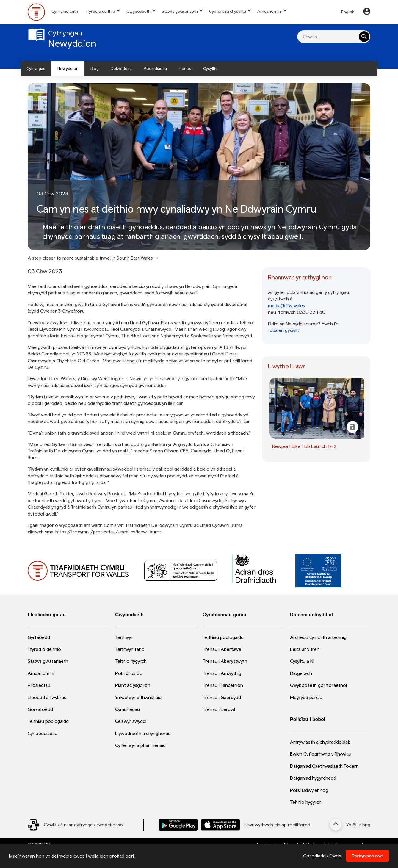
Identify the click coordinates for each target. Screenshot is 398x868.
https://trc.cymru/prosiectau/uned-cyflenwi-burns (108, 532)
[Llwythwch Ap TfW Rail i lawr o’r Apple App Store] (220, 825)
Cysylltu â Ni (302, 661)
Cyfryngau (36, 68)
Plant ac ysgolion (133, 685)
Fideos (185, 68)
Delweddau (121, 68)
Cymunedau (127, 709)
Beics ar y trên (305, 649)
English (348, 12)
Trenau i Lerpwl (219, 709)
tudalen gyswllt (283, 330)
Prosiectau (39, 685)
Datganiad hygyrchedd (313, 778)
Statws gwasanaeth (180, 11)
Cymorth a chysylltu (228, 11)
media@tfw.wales (286, 305)
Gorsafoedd (40, 709)
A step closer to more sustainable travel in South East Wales (90, 258)
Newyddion (68, 68)
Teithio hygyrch (131, 661)
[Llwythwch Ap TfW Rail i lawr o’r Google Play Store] (178, 825)
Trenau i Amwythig (222, 673)
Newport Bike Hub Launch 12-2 (304, 446)
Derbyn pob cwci (367, 856)
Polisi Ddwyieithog (309, 790)
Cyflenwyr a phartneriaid (140, 745)
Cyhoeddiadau (43, 733)
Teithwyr (124, 637)
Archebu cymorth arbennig (318, 637)
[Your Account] (367, 12)
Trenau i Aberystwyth (225, 661)
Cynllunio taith (65, 11)
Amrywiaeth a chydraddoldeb (320, 742)
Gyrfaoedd (39, 637)
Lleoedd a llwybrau (47, 697)
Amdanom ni (269, 11)
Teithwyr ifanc (130, 649)
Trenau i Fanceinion (223, 685)
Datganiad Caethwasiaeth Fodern (324, 766)
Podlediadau (155, 68)
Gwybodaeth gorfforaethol (318, 685)
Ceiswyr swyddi (131, 721)
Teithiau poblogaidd (48, 721)
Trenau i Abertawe (222, 649)
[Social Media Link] (76, 825)
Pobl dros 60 (129, 673)
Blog (95, 68)
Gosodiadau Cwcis (322, 856)
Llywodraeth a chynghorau (143, 733)
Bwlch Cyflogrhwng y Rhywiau (321, 754)
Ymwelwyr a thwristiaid (138, 697)
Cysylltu (210, 68)
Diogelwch (301, 673)
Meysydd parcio (306, 697)
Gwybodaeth (138, 11)
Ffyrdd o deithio (100, 11)
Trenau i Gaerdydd (222, 697)
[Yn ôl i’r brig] (350, 825)
